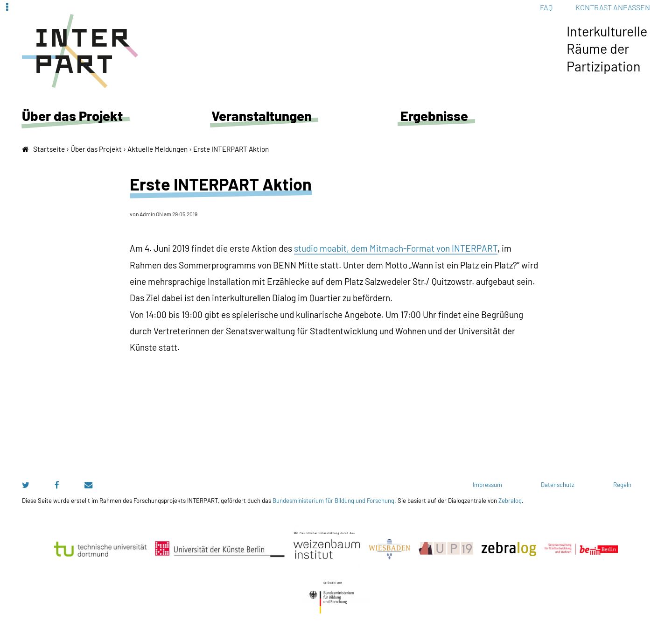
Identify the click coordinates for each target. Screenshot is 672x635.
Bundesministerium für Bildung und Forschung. (334, 501)
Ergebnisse (434, 116)
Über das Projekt (72, 116)
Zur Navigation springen (0, 7)
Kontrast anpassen (613, 7)
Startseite (49, 149)
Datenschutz (558, 485)
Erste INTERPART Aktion (231, 149)
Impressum (487, 485)
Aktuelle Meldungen (157, 149)
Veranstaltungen (262, 116)
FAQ (546, 7)
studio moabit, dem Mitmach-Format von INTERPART (396, 248)
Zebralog (510, 501)
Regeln (622, 485)
